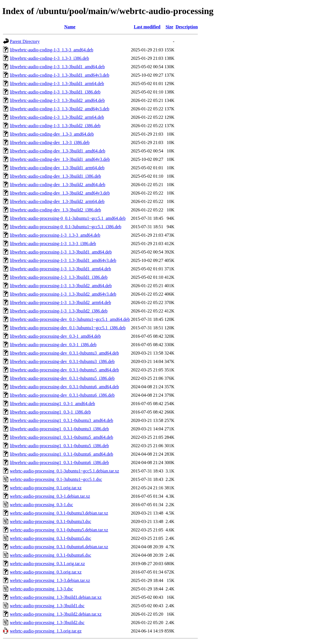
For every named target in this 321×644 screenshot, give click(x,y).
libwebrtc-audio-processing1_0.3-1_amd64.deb (52, 404)
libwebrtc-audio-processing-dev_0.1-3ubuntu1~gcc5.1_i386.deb (68, 328)
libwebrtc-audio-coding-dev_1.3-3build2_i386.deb (55, 210)
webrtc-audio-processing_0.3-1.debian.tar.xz (50, 496)
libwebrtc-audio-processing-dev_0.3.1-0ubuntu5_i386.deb (62, 378)
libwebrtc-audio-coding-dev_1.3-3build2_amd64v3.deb (60, 193)
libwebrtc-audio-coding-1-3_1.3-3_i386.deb (49, 58)
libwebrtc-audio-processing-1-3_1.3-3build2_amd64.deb (61, 286)
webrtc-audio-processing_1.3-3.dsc (41, 589)
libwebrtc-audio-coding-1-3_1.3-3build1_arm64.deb (57, 84)
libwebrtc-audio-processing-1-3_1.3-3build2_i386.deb (59, 311)
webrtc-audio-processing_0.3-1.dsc (41, 505)
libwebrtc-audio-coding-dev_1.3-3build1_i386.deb (55, 176)
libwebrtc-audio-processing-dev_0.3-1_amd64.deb (55, 336)
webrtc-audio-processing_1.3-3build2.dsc (47, 623)
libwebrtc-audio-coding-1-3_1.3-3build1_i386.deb (55, 92)
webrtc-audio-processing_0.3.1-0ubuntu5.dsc (50, 538)
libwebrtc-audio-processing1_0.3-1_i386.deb (50, 412)
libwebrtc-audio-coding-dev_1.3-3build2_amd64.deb (57, 185)
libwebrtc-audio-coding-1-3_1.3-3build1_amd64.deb (57, 67)
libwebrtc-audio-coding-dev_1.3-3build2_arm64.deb (57, 201)
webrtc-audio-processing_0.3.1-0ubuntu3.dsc (50, 521)
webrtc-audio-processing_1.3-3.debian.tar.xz (50, 580)
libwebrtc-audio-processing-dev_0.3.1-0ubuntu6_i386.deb (62, 395)
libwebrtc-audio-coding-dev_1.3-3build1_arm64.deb (57, 168)
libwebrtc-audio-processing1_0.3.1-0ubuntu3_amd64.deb (61, 420)
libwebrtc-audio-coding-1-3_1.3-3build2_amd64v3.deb (60, 109)
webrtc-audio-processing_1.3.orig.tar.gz (46, 631)
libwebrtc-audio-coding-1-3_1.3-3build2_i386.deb (55, 126)
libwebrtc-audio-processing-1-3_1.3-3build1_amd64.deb (61, 252)
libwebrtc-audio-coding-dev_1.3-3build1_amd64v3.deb (60, 159)
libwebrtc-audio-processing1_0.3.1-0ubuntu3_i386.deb (59, 429)
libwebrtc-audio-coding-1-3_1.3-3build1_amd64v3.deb (60, 75)
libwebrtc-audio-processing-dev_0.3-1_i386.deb (53, 345)
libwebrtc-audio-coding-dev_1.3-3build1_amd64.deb (57, 151)
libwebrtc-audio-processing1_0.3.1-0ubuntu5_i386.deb (59, 446)
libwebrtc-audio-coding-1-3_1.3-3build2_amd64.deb (57, 100)
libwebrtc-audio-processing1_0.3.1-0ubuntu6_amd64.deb (61, 454)
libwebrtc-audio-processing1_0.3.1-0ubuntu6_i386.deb (59, 463)
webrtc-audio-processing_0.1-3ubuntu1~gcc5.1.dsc (56, 479)
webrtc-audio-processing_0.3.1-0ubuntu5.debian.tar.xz (59, 530)
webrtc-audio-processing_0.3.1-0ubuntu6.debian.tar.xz (59, 547)
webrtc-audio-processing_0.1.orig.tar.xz (46, 488)
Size (169, 27)
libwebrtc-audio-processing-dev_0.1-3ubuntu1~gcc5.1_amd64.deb (70, 319)
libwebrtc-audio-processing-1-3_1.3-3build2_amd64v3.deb (63, 294)
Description (187, 27)
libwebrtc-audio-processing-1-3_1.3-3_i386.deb (53, 244)
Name (70, 27)
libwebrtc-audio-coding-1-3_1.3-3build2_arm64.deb (57, 117)
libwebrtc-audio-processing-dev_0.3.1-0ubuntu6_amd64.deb (64, 387)
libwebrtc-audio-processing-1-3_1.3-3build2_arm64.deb (60, 302)
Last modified (147, 27)
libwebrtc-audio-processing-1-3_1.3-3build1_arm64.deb (60, 269)
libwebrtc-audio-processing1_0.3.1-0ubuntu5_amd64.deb (61, 437)
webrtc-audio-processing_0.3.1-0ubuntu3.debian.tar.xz (59, 513)
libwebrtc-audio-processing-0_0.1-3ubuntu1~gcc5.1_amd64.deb (68, 218)
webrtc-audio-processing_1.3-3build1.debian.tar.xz (56, 597)
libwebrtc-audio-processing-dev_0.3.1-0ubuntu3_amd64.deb (64, 353)
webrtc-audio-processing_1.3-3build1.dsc (47, 606)
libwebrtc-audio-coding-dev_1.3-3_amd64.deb (52, 134)
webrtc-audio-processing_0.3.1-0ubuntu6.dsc (50, 555)
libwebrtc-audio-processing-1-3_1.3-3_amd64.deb (55, 235)
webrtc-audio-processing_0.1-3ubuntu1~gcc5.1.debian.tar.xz (65, 471)
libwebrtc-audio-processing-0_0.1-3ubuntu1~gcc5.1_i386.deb (66, 227)
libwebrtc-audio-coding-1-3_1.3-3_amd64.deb (52, 50)
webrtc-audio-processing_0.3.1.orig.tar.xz (47, 564)
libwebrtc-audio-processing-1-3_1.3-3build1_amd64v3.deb (63, 260)
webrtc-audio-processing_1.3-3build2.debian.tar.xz (56, 614)
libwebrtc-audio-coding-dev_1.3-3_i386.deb (50, 142)
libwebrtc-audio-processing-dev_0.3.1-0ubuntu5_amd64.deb (64, 370)
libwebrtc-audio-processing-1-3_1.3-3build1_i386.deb (59, 277)
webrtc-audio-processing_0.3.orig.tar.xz (46, 572)
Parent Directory (25, 41)
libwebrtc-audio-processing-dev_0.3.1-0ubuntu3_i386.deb (62, 361)
